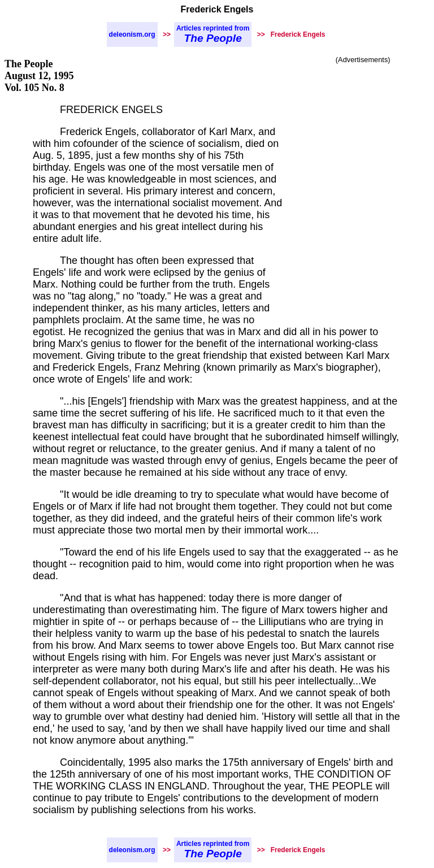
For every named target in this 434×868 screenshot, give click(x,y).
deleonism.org (132, 34)
